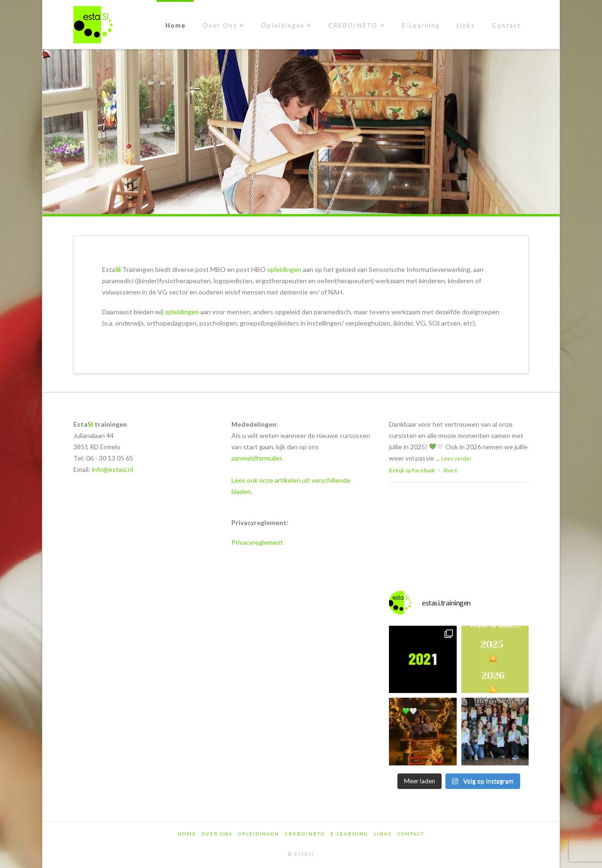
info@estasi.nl (112, 469)
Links (383, 834)
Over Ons (217, 834)
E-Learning (349, 834)
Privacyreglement (257, 542)
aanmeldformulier (257, 458)
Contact (411, 834)
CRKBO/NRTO (305, 834)
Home (187, 834)
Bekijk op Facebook (412, 470)
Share (450, 470)
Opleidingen (259, 834)
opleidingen (284, 269)
